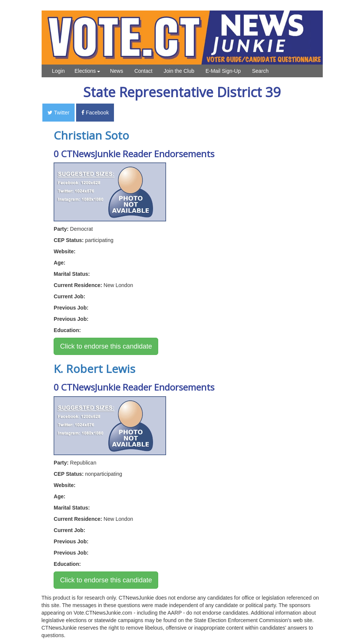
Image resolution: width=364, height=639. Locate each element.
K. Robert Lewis (94, 369)
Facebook (95, 113)
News (116, 71)
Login (58, 71)
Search (260, 71)
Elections (88, 71)
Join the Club (179, 71)
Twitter (58, 113)
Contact (143, 71)
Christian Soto (91, 135)
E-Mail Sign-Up (223, 71)
